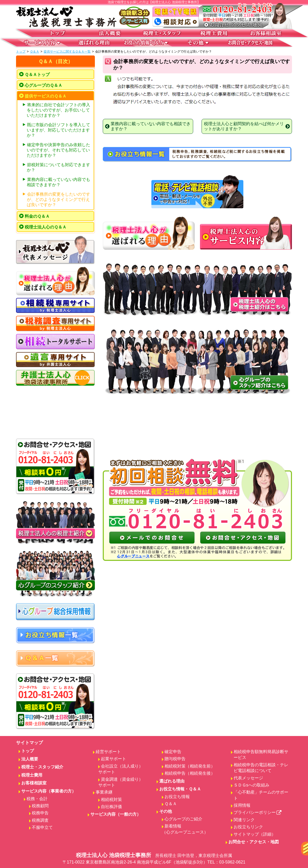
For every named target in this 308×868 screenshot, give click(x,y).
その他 (166, 811)
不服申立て (42, 827)
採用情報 (242, 805)
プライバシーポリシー (258, 812)
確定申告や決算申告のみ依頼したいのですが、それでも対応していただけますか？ (58, 150)
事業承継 (104, 792)
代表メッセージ (248, 778)
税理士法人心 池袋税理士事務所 (154, 859)
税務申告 (40, 813)
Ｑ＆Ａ (35, 52)
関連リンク (244, 820)
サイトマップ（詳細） (255, 834)
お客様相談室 (34, 783)
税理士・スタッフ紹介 (42, 767)
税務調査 (40, 820)
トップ (21, 52)
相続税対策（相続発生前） (190, 766)
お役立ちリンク (248, 827)
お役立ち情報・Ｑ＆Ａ (180, 789)
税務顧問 (40, 806)
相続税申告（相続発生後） (190, 773)
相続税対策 (111, 800)
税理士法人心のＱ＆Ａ (46, 227)
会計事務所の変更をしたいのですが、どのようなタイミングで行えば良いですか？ (58, 199)
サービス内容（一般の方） (116, 814)
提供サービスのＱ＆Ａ (46, 96)
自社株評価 (111, 807)
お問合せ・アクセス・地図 (254, 842)
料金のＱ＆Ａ (37, 216)
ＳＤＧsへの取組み (251, 785)
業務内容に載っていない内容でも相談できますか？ (58, 182)
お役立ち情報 (177, 797)
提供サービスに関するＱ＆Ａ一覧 (67, 52)
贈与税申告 (175, 759)
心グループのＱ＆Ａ (43, 85)
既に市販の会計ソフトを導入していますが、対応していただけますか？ (58, 130)
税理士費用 (32, 775)
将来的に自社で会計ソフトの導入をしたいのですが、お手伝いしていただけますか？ (58, 110)
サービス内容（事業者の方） (49, 791)
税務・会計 (37, 799)
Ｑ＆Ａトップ (37, 75)
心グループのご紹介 (183, 819)
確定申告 (173, 752)
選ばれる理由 (172, 781)
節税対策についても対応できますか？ (58, 167)
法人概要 (30, 759)
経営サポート (108, 752)
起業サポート (114, 759)
